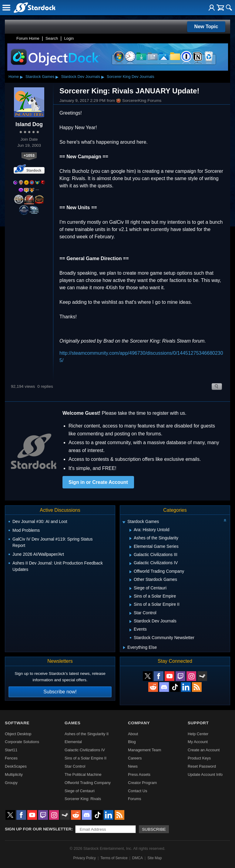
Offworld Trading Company (88, 783)
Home (14, 77)
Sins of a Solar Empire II (86, 758)
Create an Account (204, 750)
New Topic (206, 27)
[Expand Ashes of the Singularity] (131, 538)
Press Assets (139, 774)
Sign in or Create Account (98, 482)
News (133, 766)
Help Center (198, 734)
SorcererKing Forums (139, 101)
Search (52, 38)
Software (17, 723)
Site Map (154, 858)
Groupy (11, 783)
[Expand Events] (131, 630)
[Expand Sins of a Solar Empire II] (131, 605)
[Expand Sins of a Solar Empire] (131, 597)
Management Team (144, 750)
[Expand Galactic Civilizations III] (131, 555)
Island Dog (29, 124)
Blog (132, 742)
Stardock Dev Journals (81, 77)
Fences (11, 758)
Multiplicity (14, 774)
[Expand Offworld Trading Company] (131, 572)
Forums (134, 799)
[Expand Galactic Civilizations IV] (131, 564)
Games (72, 723)
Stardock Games (40, 77)
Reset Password (202, 766)
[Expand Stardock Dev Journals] (131, 622)
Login (69, 38)
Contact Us (138, 791)
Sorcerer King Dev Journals (130, 77)
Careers (135, 758)
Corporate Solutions (22, 742)
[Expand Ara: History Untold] (131, 530)
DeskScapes (16, 766)
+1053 (29, 155)
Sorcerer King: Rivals (83, 799)
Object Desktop (18, 734)
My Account (198, 742)
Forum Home (28, 38)
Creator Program (142, 783)
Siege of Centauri (80, 791)
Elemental (73, 742)
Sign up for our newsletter (38, 829)
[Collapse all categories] (225, 520)
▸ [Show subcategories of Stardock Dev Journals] (103, 77)
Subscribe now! (60, 692)
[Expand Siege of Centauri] (131, 588)
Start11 (11, 750)
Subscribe (154, 829)
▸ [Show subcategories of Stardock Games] (57, 77)
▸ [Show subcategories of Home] (22, 77)
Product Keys (199, 758)
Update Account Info (205, 774)
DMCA (138, 858)
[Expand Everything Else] (124, 648)
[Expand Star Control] (131, 613)
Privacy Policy (84, 858)
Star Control (75, 766)
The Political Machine (83, 774)
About (133, 734)
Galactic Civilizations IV (85, 750)
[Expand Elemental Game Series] (131, 547)
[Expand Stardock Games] (124, 522)
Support (198, 723)
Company (139, 723)
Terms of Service (114, 858)
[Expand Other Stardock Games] (131, 580)
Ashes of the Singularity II (87, 734)
